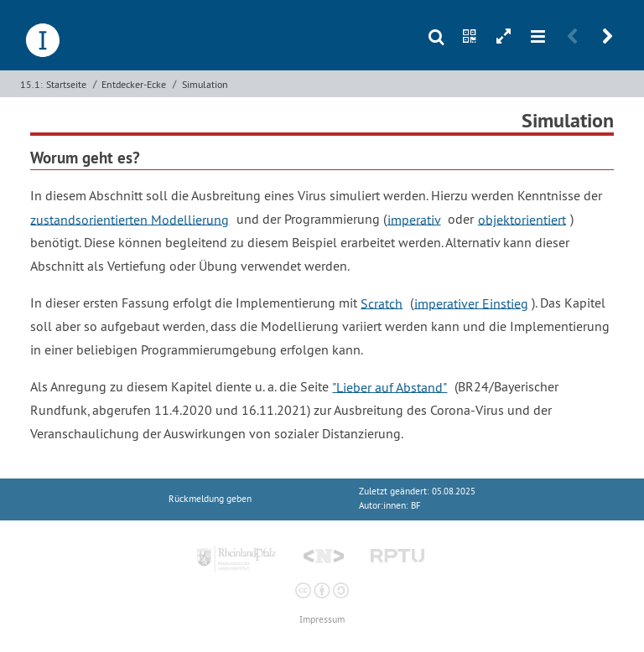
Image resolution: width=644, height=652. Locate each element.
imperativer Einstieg (471, 303)
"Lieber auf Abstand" (390, 386)
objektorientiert (522, 219)
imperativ (414, 219)
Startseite (66, 84)
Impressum (322, 620)
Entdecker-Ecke (134, 84)
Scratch (382, 303)
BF (416, 506)
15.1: (31, 84)
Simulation (205, 84)
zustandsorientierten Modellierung (130, 219)
